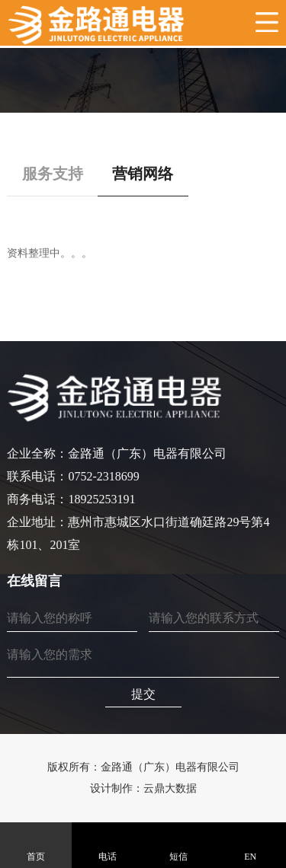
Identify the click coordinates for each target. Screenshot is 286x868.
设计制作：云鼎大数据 (143, 788)
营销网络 (143, 174)
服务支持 (53, 174)
